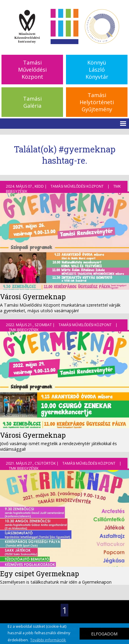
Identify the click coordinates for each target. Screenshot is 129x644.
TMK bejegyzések (24, 330)
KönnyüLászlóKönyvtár (97, 70)
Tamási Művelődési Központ (77, 186)
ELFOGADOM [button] (104, 634)
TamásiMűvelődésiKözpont (32, 70)
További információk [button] (48, 640)
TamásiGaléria (32, 102)
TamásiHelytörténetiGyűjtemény (97, 102)
